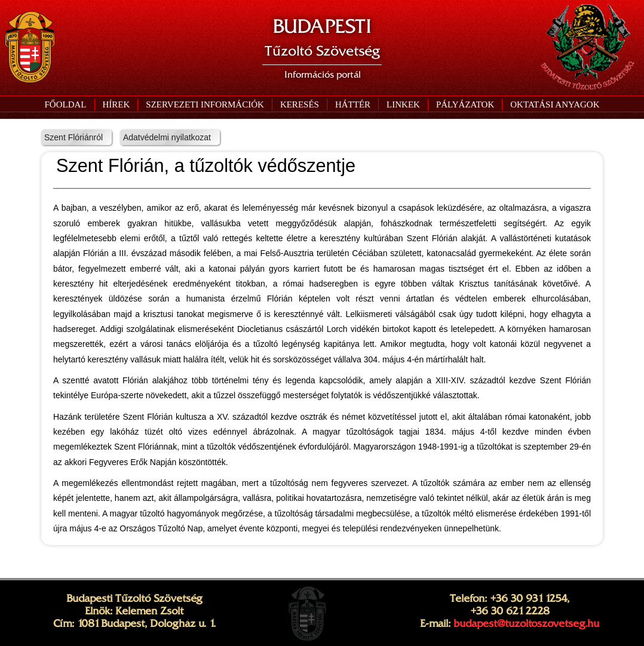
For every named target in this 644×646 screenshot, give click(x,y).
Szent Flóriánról (73, 137)
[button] (205, 104)
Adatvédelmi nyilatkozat (167, 137)
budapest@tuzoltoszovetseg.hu (526, 623)
